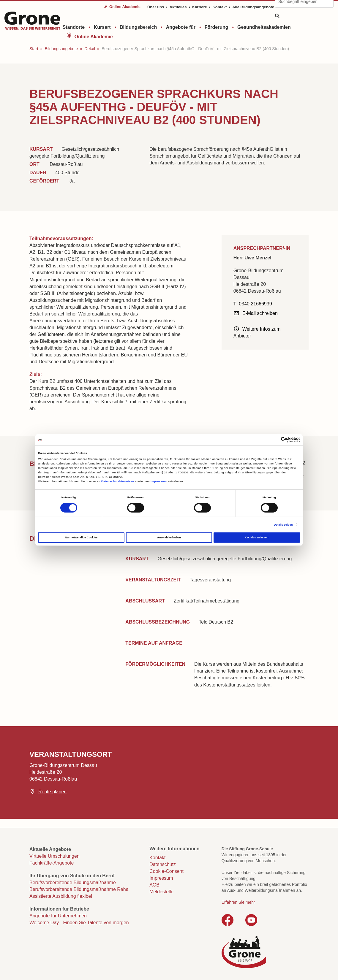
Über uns (156, 7)
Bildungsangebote (61, 49)
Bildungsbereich (138, 27)
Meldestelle (161, 892)
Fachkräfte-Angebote (52, 863)
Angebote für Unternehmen (58, 916)
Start (34, 49)
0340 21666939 (255, 304)
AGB (154, 885)
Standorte (74, 27)
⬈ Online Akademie (122, 7)
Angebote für (181, 27)
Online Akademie (94, 37)
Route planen (52, 792)
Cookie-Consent (166, 871)
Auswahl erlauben (169, 537)
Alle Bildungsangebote (253, 7)
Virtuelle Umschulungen (55, 856)
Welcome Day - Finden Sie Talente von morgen (79, 923)
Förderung (217, 27)
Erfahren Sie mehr (238, 902)
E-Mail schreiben (260, 313)
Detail (90, 49)
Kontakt (219, 7)
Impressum (159, 481)
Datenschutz (163, 864)
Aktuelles (178, 7)
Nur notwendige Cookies (81, 537)
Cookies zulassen (257, 537)
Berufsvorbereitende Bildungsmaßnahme (73, 883)
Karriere (200, 7)
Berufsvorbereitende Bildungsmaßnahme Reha (79, 889)
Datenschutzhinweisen (118, 481)
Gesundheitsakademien (264, 27)
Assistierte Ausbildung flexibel (61, 896)
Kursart (102, 27)
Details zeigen (283, 525)
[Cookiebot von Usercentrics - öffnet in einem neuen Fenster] (274, 440)
